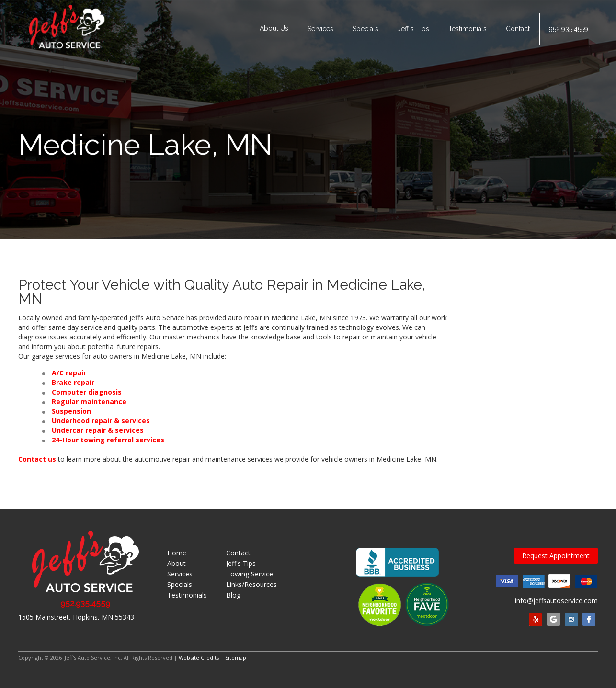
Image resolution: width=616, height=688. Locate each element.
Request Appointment (556, 556)
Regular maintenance (89, 401)
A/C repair (69, 373)
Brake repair (73, 382)
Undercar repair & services (98, 430)
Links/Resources (251, 584)
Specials (365, 29)
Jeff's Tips (413, 29)
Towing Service (250, 574)
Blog (233, 595)
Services (320, 29)
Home (177, 553)
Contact (518, 29)
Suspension (71, 411)
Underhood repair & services (101, 421)
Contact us (37, 459)
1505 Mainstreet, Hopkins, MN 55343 (76, 617)
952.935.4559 (569, 29)
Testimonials (468, 29)
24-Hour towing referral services (108, 440)
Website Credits (199, 658)
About (177, 563)
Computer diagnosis (87, 392)
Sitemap (236, 658)
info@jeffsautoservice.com (556, 601)
